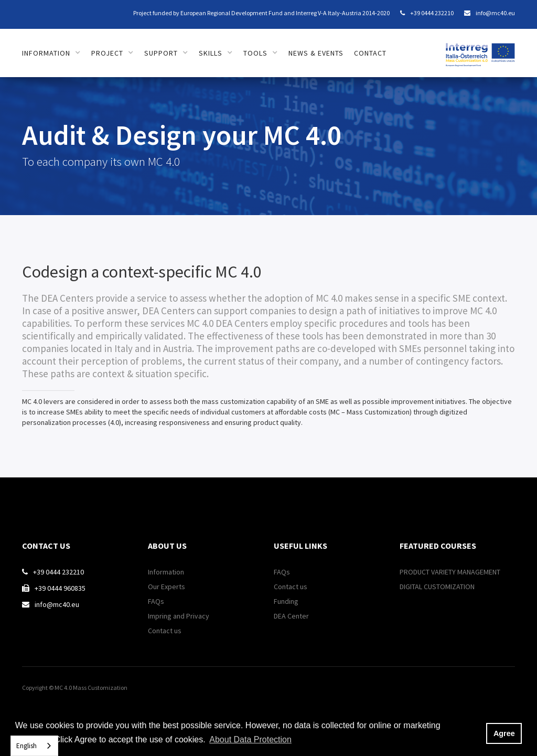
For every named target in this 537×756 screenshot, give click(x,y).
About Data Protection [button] (250, 739)
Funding (286, 601)
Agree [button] (504, 733)
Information (166, 572)
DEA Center (291, 616)
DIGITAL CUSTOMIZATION (437, 587)
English (26, 746)
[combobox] (34, 746)
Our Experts (167, 587)
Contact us (165, 631)
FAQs (156, 601)
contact (370, 53)
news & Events (316, 53)
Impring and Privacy (179, 616)
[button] (51, 53)
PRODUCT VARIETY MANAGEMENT (450, 572)
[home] (480, 49)
